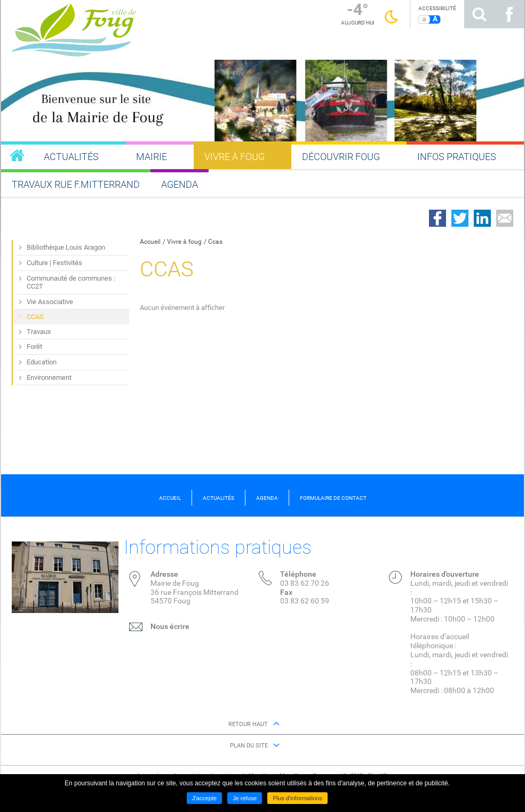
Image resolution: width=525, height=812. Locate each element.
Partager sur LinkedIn (482, 218)
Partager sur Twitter (460, 218)
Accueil (150, 242)
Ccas (215, 242)
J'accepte (204, 798)
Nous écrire (170, 626)
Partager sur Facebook (437, 218)
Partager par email (505, 218)
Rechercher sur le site (479, 14)
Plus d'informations (297, 798)
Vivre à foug (184, 242)
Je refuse (245, 798)
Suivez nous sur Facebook (509, 14)
